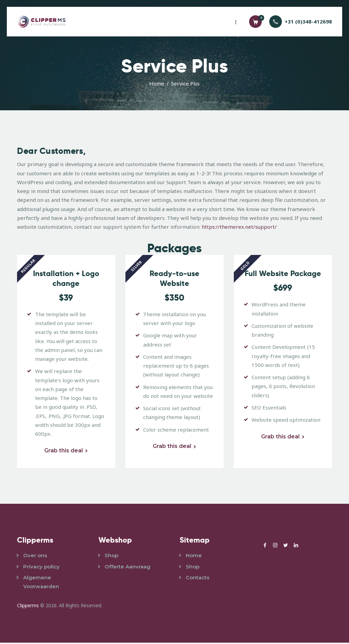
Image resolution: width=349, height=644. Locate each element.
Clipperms (28, 607)
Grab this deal (63, 452)
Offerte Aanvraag (127, 568)
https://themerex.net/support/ (239, 227)
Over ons (35, 557)
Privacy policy (41, 568)
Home (157, 83)
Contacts (198, 579)
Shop (111, 557)
